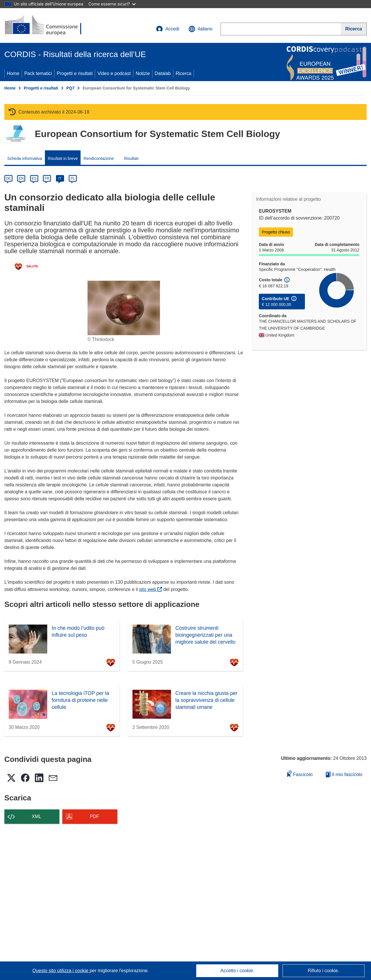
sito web (151, 589)
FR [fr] (47, 178)
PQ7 (70, 88)
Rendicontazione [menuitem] (99, 158)
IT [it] (60, 178)
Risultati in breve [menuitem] (63, 158)
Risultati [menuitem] (131, 158)
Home (13, 73)
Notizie (143, 73)
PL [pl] (73, 178)
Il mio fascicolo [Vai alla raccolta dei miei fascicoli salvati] (344, 774)
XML (37, 816)
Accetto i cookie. (238, 971)
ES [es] (34, 178)
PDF (94, 816)
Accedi (168, 29)
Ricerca (183, 73)
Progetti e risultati (75, 73)
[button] (200, 29)
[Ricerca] (354, 29)
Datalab (163, 73)
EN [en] (21, 178)
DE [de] (9, 178)
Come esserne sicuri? (112, 4)
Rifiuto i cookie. (324, 971)
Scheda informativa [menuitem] (25, 158)
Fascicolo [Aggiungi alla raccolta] (300, 774)
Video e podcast (114, 73)
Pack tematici (38, 73)
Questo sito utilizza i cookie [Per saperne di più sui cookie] (61, 971)
